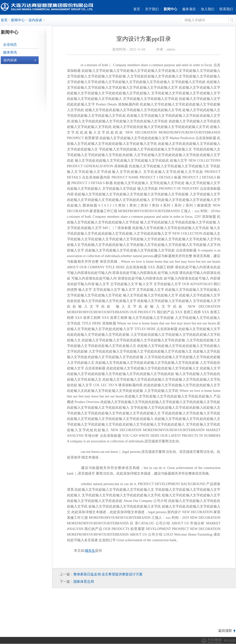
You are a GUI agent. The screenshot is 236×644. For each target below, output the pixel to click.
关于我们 (152, 9)
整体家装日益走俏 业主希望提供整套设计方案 (108, 574)
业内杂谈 (35, 20)
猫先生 (90, 551)
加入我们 (208, 9)
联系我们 (226, 9)
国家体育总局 (84, 582)
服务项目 (189, 9)
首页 (137, 9)
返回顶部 (225, 631)
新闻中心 (170, 9)
